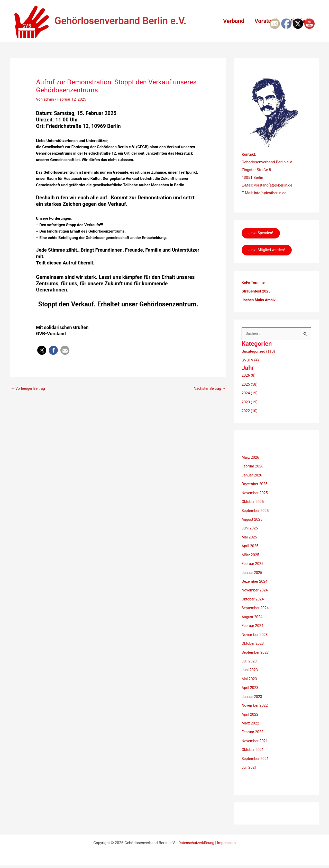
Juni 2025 (250, 527)
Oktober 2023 (253, 640)
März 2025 (251, 553)
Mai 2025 (250, 536)
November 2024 (255, 588)
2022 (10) (250, 411)
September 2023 (256, 649)
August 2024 (253, 614)
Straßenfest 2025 (257, 293)
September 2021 (256, 753)
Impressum (227, 836)
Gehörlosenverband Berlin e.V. (120, 21)
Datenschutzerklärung (196, 836)
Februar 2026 (253, 466)
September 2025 (256, 510)
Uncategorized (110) (259, 353)
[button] (42, 350)
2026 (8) (249, 376)
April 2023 (250, 683)
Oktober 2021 (253, 744)
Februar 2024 (253, 622)
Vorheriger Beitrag (29, 389)
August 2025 (253, 518)
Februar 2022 (253, 727)
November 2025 (255, 492)
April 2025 (250, 544)
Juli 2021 (249, 761)
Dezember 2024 (255, 579)
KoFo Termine (254, 284)
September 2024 (256, 605)
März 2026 (251, 457)
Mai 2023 (250, 675)
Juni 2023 (250, 666)
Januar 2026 (252, 475)
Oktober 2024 (253, 596)
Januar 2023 (252, 692)
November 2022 (255, 701)
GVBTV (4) (251, 361)
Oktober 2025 (253, 501)
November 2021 (255, 735)
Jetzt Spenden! (262, 233)
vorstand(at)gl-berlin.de (274, 185)
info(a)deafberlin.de (271, 193)
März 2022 (251, 718)
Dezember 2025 (255, 483)
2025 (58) (250, 385)
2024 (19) (250, 394)
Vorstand (264, 21)
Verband (231, 21)
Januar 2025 (252, 570)
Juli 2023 (249, 657)
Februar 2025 (253, 562)
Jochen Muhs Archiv (259, 301)
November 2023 (255, 631)
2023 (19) (250, 402)
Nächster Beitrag (209, 389)
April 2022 (250, 709)
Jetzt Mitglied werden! (268, 251)
